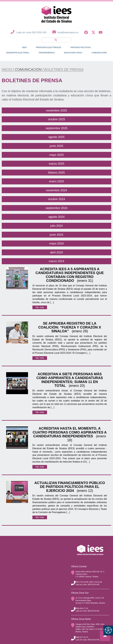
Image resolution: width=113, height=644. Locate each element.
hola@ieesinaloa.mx (65, 32)
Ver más (40, 307)
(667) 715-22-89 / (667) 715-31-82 (89, 582)
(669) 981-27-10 (82, 608)
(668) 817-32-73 (82, 637)
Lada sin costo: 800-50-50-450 (87, 585)
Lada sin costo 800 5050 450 (28, 32)
